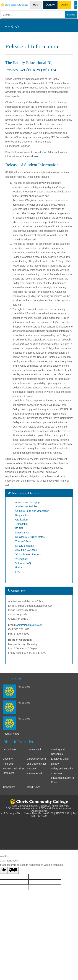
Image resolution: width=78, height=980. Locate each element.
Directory (8, 759)
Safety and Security (62, 769)
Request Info (22, 515)
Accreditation (10, 750)
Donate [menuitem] (50, 4)
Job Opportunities (37, 764)
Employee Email (60, 759)
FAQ (18, 572)
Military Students (24, 546)
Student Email (35, 774)
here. (44, 152)
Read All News (11, 734)
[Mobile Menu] (76, 5)
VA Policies (21, 559)
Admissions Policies (26, 506)
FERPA (19, 528)
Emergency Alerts (37, 759)
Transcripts (21, 524)
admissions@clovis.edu (29, 625)
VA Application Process (28, 554)
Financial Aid (22, 533)
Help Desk (8, 764)
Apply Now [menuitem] (65, 6)
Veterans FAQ (23, 563)
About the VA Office (26, 550)
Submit (71, 14)
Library (55, 764)
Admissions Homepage (28, 502)
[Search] (39, 15)
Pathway (32, 769)
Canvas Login (35, 750)
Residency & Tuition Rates (30, 537)
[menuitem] (15, 5)
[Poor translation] (13, 871)
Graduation (21, 520)
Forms (19, 567)
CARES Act (33, 787)
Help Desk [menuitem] (36, 6)
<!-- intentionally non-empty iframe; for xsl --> (39, 832)
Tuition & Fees (23, 541)
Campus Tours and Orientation (33, 511)
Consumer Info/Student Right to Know (63, 778)
